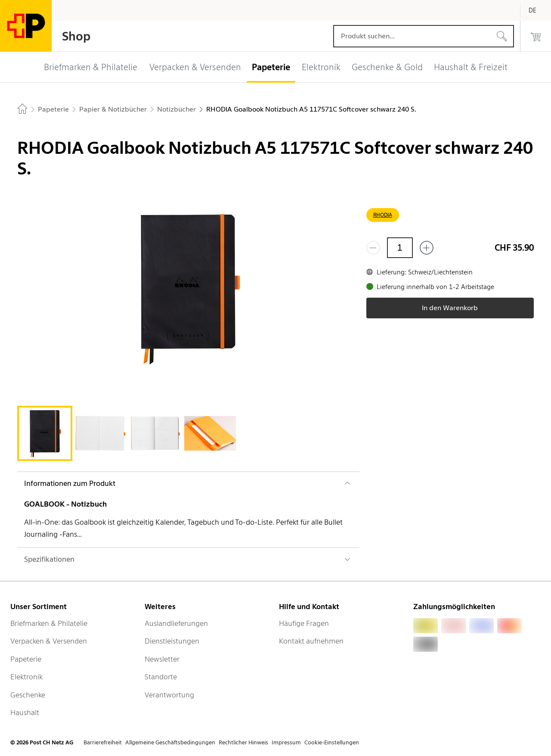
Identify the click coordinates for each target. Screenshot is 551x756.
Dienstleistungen (172, 641)
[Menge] (400, 248)
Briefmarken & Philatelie (49, 623)
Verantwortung (169, 695)
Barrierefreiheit (103, 742)
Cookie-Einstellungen (332, 742)
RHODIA (383, 215)
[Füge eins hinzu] (427, 248)
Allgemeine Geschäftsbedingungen (170, 742)
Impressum (286, 742)
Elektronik (26, 677)
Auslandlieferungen (176, 623)
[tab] (45, 433)
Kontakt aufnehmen (311, 641)
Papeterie (26, 659)
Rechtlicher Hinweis (243, 742)
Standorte (161, 677)
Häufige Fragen (304, 623)
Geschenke (28, 695)
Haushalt (25, 712)
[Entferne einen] (373, 248)
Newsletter (162, 659)
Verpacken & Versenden (49, 641)
